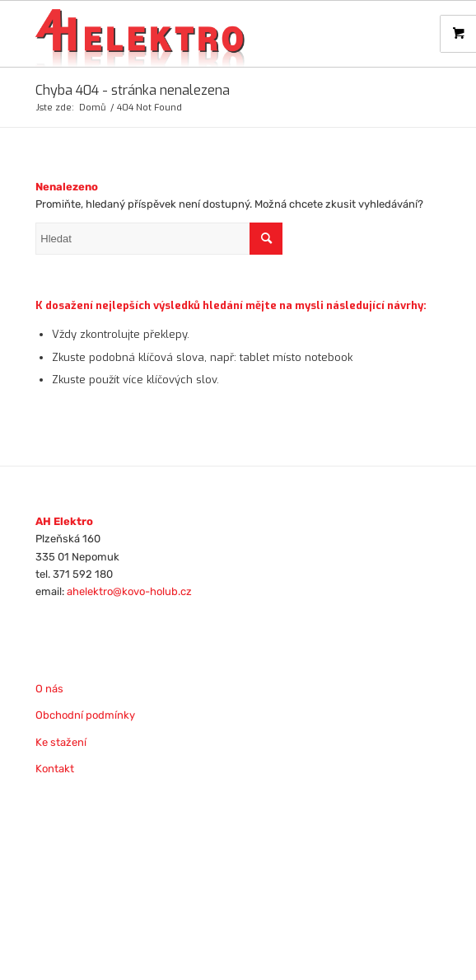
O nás (49, 689)
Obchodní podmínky (85, 715)
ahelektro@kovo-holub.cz (129, 591)
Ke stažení (61, 742)
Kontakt (55, 769)
